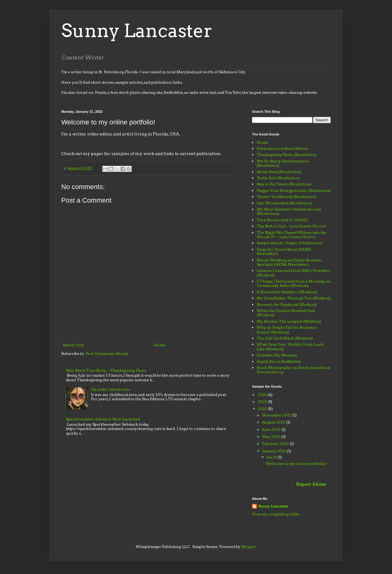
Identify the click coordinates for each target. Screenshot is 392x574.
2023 (263, 402)
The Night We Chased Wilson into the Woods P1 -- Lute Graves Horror (292, 235)
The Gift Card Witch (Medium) (285, 338)
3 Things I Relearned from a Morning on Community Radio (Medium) (294, 283)
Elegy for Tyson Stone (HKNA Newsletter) (284, 251)
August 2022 (274, 422)
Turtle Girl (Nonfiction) (278, 178)
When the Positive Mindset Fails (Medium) (286, 313)
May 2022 (272, 437)
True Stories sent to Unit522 (282, 220)
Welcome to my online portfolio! (296, 464)
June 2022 (272, 430)
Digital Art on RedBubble (279, 361)
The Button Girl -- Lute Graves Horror (291, 226)
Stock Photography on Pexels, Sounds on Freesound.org (293, 370)
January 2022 (275, 451)
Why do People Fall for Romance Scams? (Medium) (287, 330)
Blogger (249, 547)
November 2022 (277, 415)
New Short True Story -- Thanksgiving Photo (106, 370)
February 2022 (276, 444)
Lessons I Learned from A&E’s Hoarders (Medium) (293, 273)
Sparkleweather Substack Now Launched (103, 419)
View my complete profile (276, 514)
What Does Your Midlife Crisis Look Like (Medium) (290, 346)
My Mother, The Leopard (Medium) (289, 321)
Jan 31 (272, 457)
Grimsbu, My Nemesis (277, 355)
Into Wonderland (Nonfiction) (284, 203)
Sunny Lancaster (137, 30)
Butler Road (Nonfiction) (279, 172)
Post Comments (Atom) (107, 354)
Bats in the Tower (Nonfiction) (284, 184)
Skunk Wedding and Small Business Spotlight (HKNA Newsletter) (289, 262)
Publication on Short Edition (282, 148)
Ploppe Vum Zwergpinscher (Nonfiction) (294, 190)
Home (160, 345)
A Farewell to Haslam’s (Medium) (287, 292)
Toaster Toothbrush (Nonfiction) (286, 197)
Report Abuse (311, 484)
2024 (263, 395)
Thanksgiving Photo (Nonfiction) (287, 155)
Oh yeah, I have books (110, 389)
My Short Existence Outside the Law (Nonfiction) (289, 211)
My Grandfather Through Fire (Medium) (294, 298)
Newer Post (73, 345)
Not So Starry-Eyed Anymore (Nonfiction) (283, 163)
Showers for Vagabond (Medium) (287, 304)
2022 (263, 409)
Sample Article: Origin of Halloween (290, 243)
